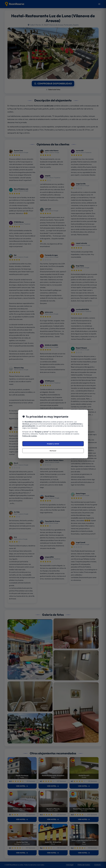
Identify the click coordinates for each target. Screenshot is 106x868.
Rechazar (53, 451)
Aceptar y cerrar (53, 444)
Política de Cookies (30, 436)
